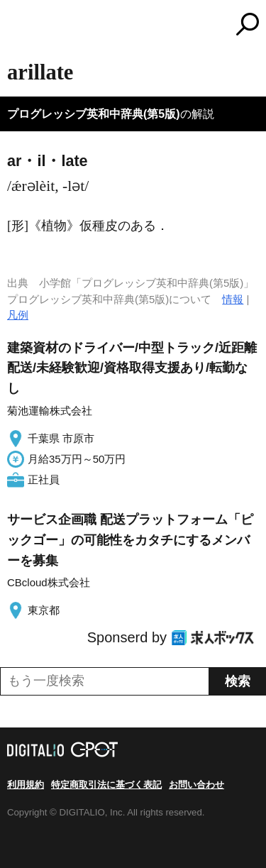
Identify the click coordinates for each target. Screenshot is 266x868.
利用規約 (26, 785)
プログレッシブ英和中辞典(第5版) (94, 114)
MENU (18, 26)
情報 (233, 299)
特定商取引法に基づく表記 (106, 785)
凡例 (18, 315)
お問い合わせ (196, 785)
